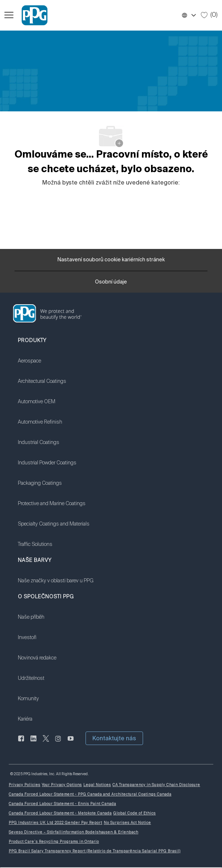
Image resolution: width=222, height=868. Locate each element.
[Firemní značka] (31, 15)
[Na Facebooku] (21, 742)
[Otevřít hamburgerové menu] (9, 15)
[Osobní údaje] (111, 284)
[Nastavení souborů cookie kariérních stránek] (111, 260)
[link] (54, 365)
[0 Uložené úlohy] (209, 15)
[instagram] (58, 742)
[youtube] (71, 742)
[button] (189, 15)
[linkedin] (33, 742)
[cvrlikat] (46, 742)
